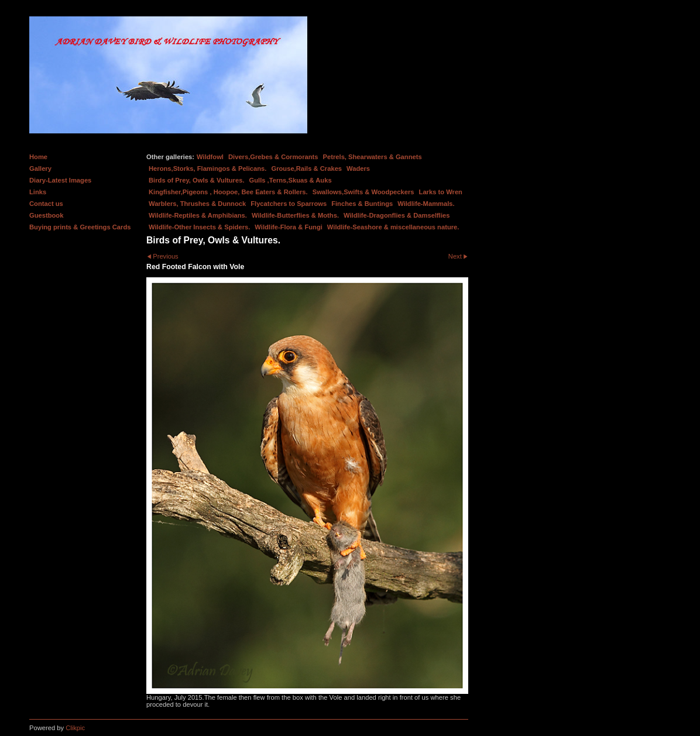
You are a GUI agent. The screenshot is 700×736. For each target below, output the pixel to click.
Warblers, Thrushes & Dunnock (197, 204)
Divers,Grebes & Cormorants (273, 157)
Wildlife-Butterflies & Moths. (295, 215)
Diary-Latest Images (60, 180)
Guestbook (46, 215)
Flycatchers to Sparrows (289, 204)
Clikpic (75, 728)
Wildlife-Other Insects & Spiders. (199, 227)
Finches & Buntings (362, 204)
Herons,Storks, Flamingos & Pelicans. (207, 168)
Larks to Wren (441, 192)
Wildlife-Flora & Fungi (289, 227)
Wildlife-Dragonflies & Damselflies (397, 215)
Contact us (46, 204)
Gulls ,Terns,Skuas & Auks (291, 180)
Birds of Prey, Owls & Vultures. (197, 180)
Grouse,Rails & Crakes (306, 168)
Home (38, 157)
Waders (358, 168)
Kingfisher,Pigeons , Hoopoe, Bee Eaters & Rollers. (228, 192)
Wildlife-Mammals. (426, 204)
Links (38, 192)
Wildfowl (210, 157)
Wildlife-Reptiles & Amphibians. (198, 215)
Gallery (40, 168)
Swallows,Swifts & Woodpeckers (363, 192)
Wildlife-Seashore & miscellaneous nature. (393, 227)
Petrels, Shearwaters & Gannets (373, 157)
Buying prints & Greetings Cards (80, 227)
